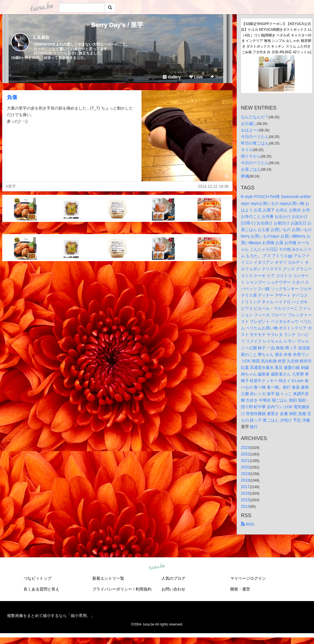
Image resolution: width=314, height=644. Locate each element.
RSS (248, 524)
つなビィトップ (38, 578)
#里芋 (11, 186)
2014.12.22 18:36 (213, 186)
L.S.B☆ (42, 37)
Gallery (172, 77)
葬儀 (245, 176)
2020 (245, 467)
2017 (245, 487)
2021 (245, 461)
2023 (245, 447)
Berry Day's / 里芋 (117, 25)
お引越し (249, 123)
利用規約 (144, 589)
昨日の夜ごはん (255, 143)
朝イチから (251, 156)
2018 (245, 480)
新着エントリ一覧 (108, 578)
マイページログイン (248, 578)
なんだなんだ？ (255, 117)
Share (218, 77)
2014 (245, 506)
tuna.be (157, 567)
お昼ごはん (251, 169)
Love (196, 77)
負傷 (12, 97)
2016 (245, 493)
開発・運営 (240, 589)
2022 (245, 454)
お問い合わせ (173, 589)
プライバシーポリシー (112, 589)
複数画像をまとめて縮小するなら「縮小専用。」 (51, 616)
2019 (245, 474)
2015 (245, 500)
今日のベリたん (255, 137)
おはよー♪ (250, 130)
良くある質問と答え (41, 589)
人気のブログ (173, 578)
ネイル (247, 150)
